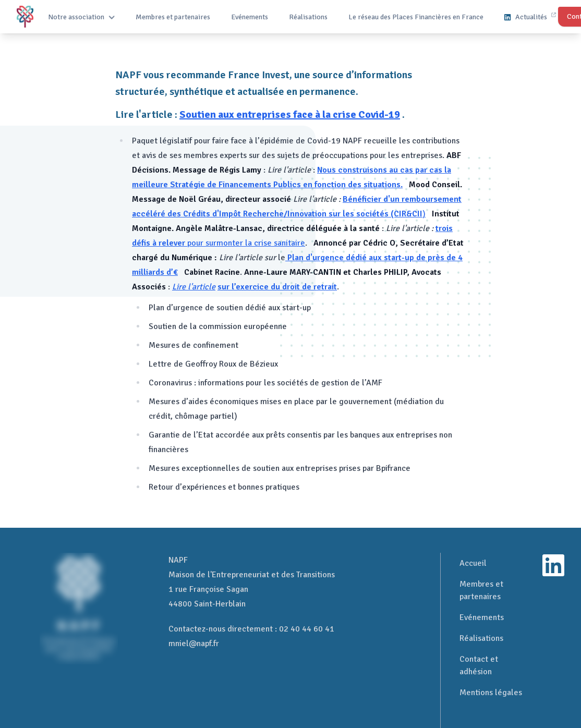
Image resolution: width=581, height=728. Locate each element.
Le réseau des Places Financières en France (416, 17)
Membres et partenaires (173, 17)
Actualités (530, 17)
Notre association (81, 17)
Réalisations (308, 17)
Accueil (473, 563)
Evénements (250, 17)
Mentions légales (491, 693)
